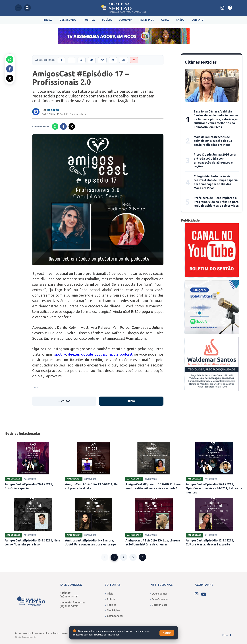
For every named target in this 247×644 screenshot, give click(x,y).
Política (89, 20)
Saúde (180, 20)
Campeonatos (114, 616)
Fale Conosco (159, 599)
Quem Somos (68, 20)
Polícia (107, 20)
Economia (126, 20)
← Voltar (64, 401)
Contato (198, 20)
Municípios (147, 20)
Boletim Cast (158, 605)
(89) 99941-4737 (69, 597)
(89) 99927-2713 (69, 606)
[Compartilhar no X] (10, 78)
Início (131, 401)
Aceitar (167, 633)
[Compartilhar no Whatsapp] (10, 59)
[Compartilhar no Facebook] (10, 69)
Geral (165, 20)
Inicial (48, 20)
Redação (53, 110)
